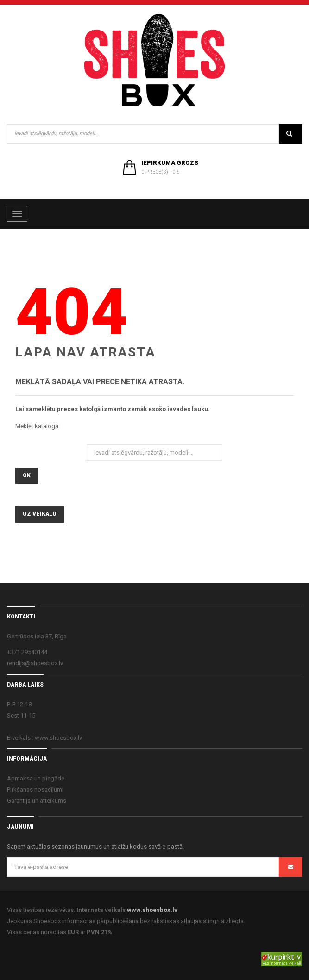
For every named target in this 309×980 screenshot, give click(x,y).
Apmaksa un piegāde (36, 778)
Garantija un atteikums (37, 801)
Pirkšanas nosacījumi (35, 790)
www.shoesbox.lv (152, 910)
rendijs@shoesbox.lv (35, 663)
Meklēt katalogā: (38, 426)
